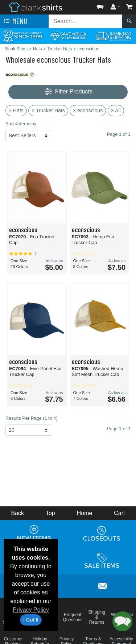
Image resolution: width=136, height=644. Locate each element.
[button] (100, 5)
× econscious (88, 110)
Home (85, 513)
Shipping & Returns (97, 617)
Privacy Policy (31, 610)
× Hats (16, 110)
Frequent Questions (73, 617)
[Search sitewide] (86, 21)
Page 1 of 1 (119, 429)
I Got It (31, 620)
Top (50, 513)
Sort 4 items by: (22, 124)
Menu (15, 21)
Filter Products (68, 92)
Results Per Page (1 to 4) (32, 418)
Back (17, 513)
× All (116, 110)
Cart (119, 513)
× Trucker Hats (48, 110)
